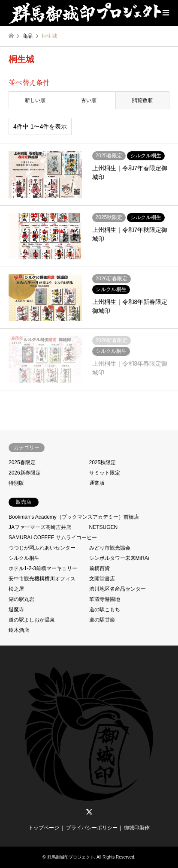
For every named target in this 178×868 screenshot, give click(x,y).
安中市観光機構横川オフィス (42, 579)
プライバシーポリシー (92, 828)
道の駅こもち (105, 610)
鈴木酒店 (19, 630)
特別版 (16, 483)
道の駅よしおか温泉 (32, 620)
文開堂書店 (102, 579)
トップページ (44, 828)
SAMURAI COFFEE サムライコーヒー (53, 538)
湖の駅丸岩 (21, 599)
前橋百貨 (100, 568)
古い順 (89, 100)
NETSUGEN (104, 527)
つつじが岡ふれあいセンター (42, 548)
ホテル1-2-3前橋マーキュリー (43, 568)
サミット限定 (105, 473)
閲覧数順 (142, 100)
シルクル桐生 (24, 558)
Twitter (89, 812)
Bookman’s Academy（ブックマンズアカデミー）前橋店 (74, 517)
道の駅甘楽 (102, 620)
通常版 (97, 483)
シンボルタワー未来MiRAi (119, 558)
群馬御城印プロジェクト (71, 857)
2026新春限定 (25, 473)
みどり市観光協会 (110, 548)
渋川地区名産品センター (118, 589)
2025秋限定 (103, 463)
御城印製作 (137, 828)
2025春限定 (22, 463)
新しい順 (35, 100)
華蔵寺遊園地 (105, 599)
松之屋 (16, 589)
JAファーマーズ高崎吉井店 (40, 527)
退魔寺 (16, 610)
